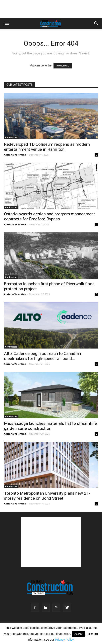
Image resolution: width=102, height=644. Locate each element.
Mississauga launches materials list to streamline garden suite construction (50, 426)
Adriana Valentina (15, 155)
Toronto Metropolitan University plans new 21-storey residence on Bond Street (47, 496)
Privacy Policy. (65, 639)
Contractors (11, 138)
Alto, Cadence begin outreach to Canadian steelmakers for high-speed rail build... (42, 356)
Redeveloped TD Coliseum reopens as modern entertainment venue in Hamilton (47, 147)
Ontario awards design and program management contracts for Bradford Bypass (49, 217)
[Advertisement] (51, 542)
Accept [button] (79, 634)
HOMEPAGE (63, 66)
